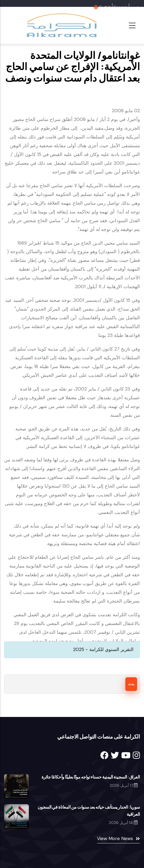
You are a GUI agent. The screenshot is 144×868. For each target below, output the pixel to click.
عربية (135, 7)
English (105, 7)
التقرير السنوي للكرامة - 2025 (103, 649)
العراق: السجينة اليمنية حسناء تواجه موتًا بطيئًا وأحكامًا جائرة (91, 777)
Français (121, 7)
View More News (115, 838)
